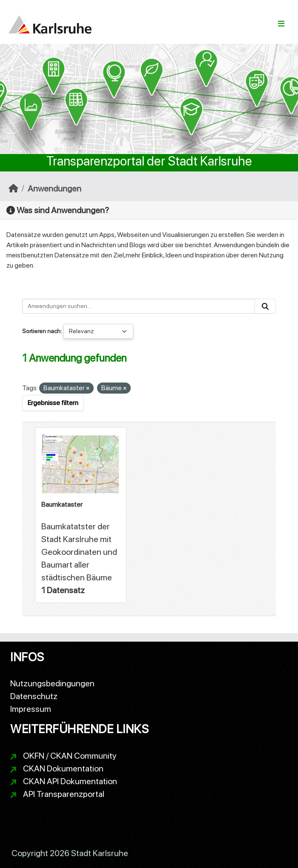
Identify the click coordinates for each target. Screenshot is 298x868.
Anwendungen (54, 188)
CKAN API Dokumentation (70, 781)
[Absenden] (265, 306)
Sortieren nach (41, 331)
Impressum (31, 709)
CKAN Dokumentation (63, 768)
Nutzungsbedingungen (52, 683)
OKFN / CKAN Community (70, 756)
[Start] (13, 188)
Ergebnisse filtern (53, 403)
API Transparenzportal (64, 794)
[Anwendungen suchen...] (139, 306)
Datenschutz (34, 696)
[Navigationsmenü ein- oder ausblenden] (281, 24)
